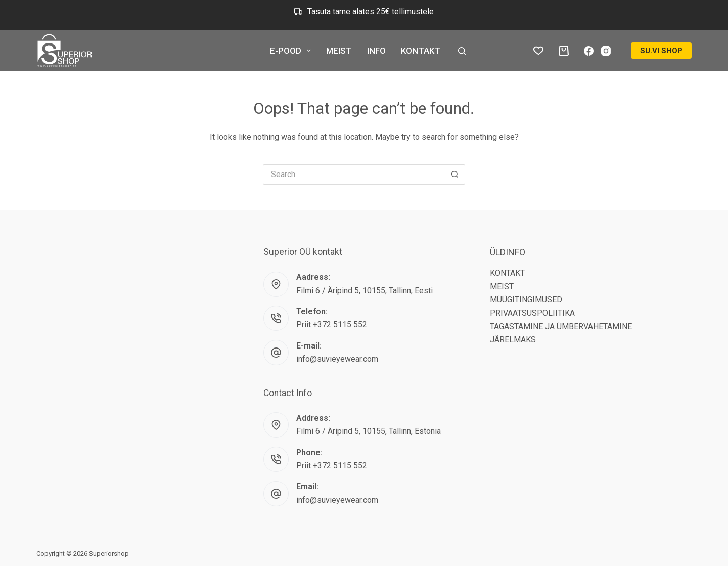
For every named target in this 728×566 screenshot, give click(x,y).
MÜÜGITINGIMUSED (526, 300)
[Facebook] (589, 51)
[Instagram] (606, 51)
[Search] (462, 51)
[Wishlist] (538, 51)
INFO (376, 51)
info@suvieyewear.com (337, 359)
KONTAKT (421, 51)
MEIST (339, 51)
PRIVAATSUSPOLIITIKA (532, 313)
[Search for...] (354, 175)
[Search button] (455, 175)
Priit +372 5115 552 (332, 324)
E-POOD (292, 51)
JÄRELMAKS (513, 340)
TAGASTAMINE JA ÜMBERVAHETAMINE (561, 326)
